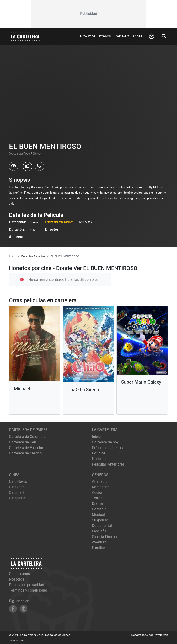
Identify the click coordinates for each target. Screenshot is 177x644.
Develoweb (161, 635)
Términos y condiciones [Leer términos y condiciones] (28, 590)
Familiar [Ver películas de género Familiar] (99, 548)
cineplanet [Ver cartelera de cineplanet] (18, 498)
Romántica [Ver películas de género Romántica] (101, 487)
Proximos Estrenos (95, 36)
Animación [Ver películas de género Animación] (101, 482)
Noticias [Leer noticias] (99, 459)
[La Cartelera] (25, 36)
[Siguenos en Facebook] (13, 609)
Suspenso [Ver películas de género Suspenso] (100, 520)
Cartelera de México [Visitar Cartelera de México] (25, 453)
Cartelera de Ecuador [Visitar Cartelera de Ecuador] (26, 448)
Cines (138, 36)
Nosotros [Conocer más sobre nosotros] (17, 579)
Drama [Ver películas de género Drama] (97, 504)
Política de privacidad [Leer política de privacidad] (27, 585)
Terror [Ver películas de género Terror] (97, 498)
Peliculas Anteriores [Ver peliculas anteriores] (108, 464)
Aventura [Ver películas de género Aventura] (99, 542)
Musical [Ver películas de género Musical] (98, 515)
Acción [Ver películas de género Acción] (98, 493)
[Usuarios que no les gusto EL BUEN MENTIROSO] (39, 166)
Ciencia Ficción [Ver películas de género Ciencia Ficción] (104, 537)
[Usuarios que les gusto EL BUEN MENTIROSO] (27, 167)
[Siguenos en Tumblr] (24, 609)
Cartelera (122, 36)
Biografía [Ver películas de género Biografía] (99, 531)
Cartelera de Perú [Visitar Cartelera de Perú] (23, 442)
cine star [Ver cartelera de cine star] (16, 487)
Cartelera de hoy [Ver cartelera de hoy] (105, 442)
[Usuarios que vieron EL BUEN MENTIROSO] (14, 166)
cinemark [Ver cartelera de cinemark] (17, 493)
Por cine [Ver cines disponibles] (99, 453)
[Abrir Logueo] (152, 36)
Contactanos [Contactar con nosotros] (19, 574)
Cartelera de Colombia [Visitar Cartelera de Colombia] (27, 437)
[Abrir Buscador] (164, 36)
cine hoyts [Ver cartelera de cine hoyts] (18, 482)
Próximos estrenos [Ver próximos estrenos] (107, 448)
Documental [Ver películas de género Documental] (102, 526)
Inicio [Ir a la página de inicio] (96, 437)
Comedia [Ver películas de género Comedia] (99, 509)
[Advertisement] (88, 14)
